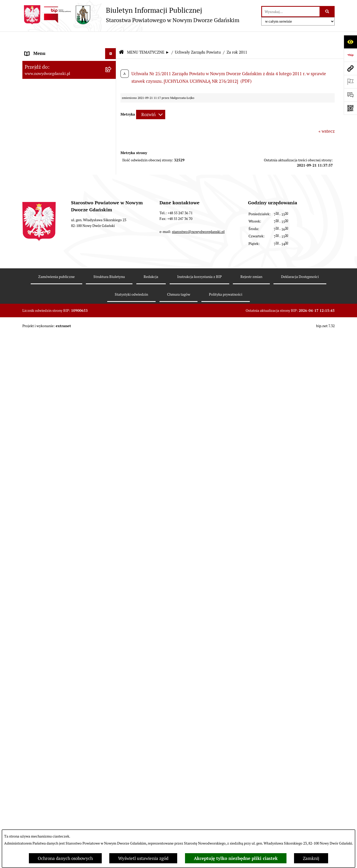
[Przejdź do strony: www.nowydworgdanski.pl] (350, 68)
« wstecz (327, 116)
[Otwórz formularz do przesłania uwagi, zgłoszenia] (350, 95)
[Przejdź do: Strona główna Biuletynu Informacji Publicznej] (121, 38)
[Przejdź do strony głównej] (131, 15)
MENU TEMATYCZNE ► (148, 38)
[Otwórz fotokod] (350, 108)
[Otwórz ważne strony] (350, 82)
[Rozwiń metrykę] (151, 100)
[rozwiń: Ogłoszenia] (112, 627)
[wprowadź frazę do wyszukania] (291, 12)
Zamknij (311, 858)
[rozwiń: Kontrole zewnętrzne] (112, 757)
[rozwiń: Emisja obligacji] (112, 107)
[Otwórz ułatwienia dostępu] (350, 42)
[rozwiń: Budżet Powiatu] (112, 92)
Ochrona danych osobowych (65, 858)
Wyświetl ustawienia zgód (143, 858)
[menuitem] (69, 51)
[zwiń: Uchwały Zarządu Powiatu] (112, 150)
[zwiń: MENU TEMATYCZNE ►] (112, 62)
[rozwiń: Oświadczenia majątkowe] (112, 598)
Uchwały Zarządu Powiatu (198, 38)
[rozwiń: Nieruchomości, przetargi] (112, 656)
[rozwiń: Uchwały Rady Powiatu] (112, 136)
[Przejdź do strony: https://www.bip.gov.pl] (350, 55)
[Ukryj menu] (111, 39)
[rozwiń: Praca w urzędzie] (112, 670)
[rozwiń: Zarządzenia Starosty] (112, 569)
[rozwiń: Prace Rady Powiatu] (112, 121)
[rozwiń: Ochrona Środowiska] (112, 728)
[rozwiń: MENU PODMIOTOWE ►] (112, 50)
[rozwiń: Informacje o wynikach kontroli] (112, 771)
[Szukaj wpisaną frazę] (327, 12)
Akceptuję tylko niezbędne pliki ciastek (236, 858)
